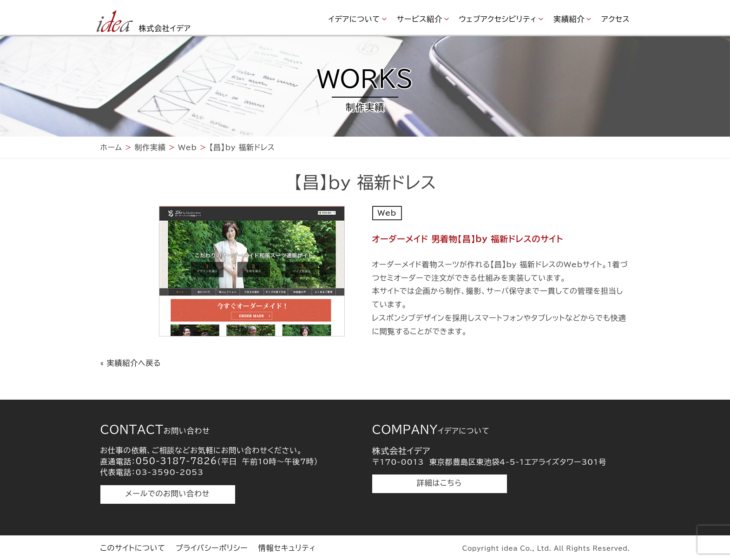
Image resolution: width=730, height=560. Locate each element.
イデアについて (354, 19)
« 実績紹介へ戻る (131, 363)
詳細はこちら (439, 483)
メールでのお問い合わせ (168, 494)
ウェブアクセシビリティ (498, 19)
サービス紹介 (420, 19)
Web (387, 213)
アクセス (615, 19)
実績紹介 (569, 19)
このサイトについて (133, 548)
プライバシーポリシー (212, 548)
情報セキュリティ (287, 548)
